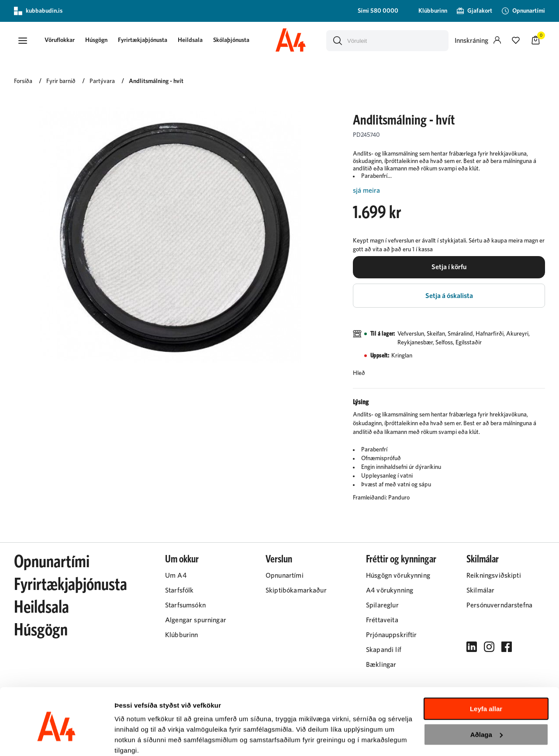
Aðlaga (487, 699)
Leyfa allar (486, 673)
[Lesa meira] (449, 191)
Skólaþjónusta (234, 40)
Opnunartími (52, 564)
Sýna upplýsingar (142, 739)
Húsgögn (99, 40)
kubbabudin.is (38, 11)
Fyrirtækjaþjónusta (145, 40)
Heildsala (193, 40)
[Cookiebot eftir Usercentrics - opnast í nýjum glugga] (57, 739)
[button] (23, 41)
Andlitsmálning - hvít (156, 82)
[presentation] (62, 41)
